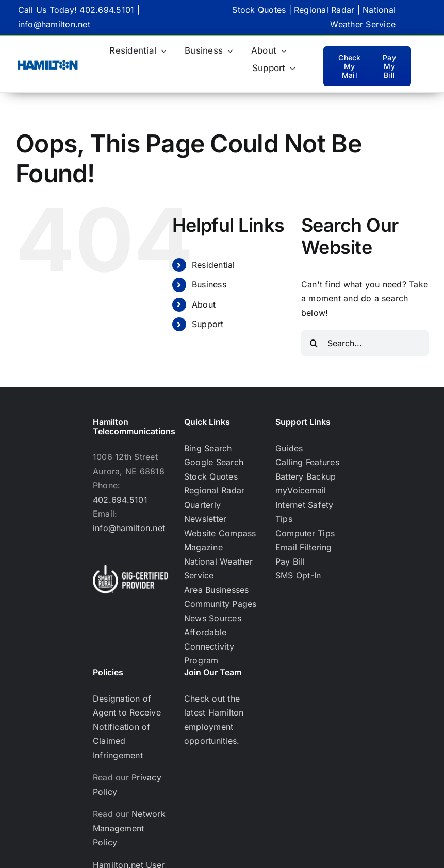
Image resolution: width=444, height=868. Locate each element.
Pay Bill (290, 561)
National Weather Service (218, 569)
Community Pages (220, 604)
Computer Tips (305, 533)
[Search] (314, 343)
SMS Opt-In (298, 575)
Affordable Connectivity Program (209, 646)
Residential (213, 265)
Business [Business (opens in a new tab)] (209, 284)
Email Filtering (304, 547)
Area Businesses (217, 590)
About (204, 304)
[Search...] (365, 343)
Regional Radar (324, 10)
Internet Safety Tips (305, 512)
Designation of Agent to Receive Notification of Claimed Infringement (127, 727)
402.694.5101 (107, 10)
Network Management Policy (129, 828)
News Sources (213, 618)
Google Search (214, 462)
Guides (289, 448)
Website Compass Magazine (220, 540)
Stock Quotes (259, 10)
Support (208, 324)
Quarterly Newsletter (205, 512)
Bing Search (208, 448)
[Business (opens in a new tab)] (209, 51)
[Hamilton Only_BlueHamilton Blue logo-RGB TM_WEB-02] (48, 64)
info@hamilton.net (54, 24)
